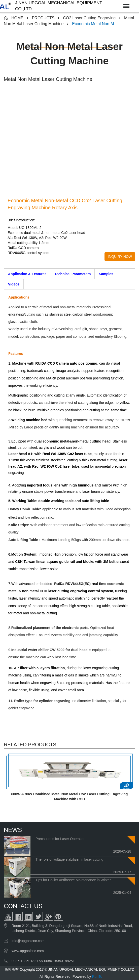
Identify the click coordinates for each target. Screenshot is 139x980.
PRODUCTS (43, 18)
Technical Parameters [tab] (73, 274)
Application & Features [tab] (27, 274)
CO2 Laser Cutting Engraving (89, 18)
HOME (17, 18)
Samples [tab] (106, 274)
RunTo (97, 976)
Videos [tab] (14, 284)
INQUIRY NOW (120, 257)
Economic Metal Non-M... (95, 24)
